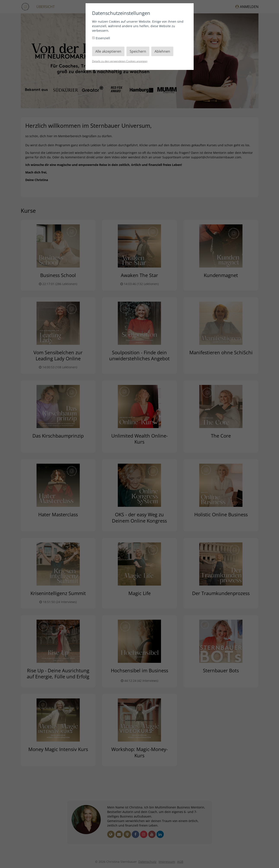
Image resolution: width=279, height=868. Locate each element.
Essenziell (101, 38)
